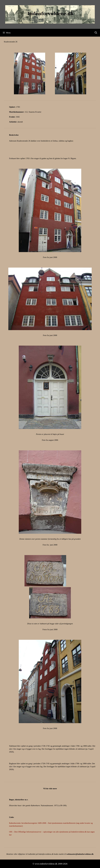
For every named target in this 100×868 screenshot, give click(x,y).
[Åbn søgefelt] (96, 33)
